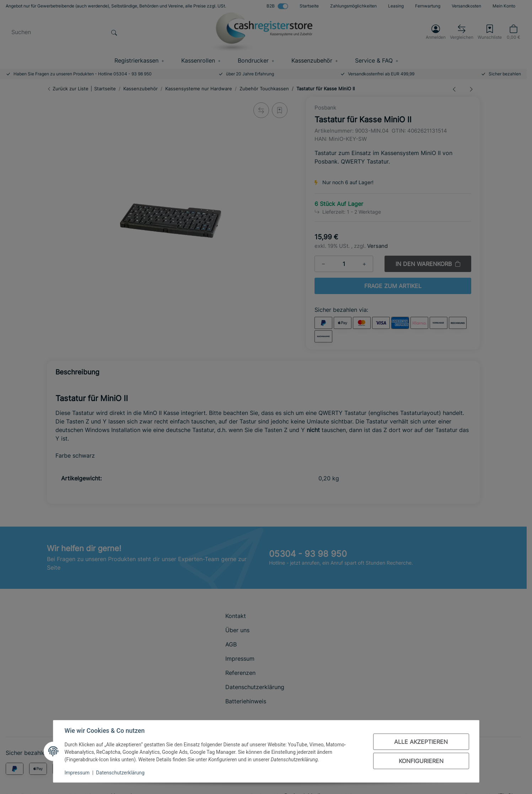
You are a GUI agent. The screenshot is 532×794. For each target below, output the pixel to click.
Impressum (77, 773)
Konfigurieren (421, 761)
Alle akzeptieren (421, 742)
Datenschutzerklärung (120, 773)
